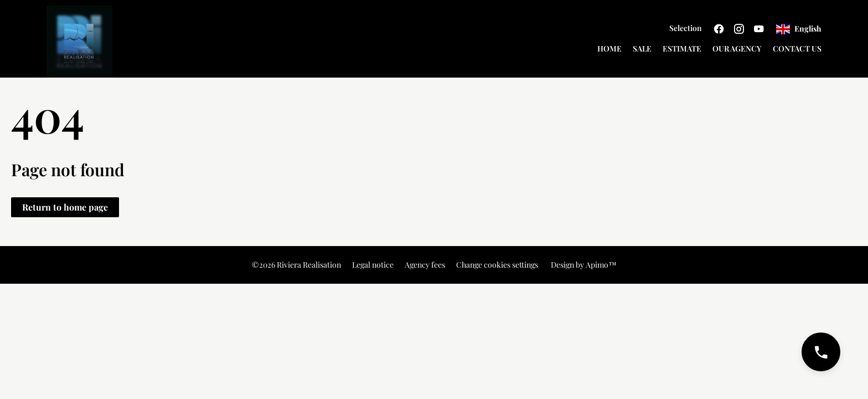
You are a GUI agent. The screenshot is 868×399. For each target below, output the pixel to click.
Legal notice (373, 265)
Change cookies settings (497, 265)
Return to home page (65, 207)
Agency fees (425, 265)
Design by (583, 265)
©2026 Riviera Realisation (296, 265)
